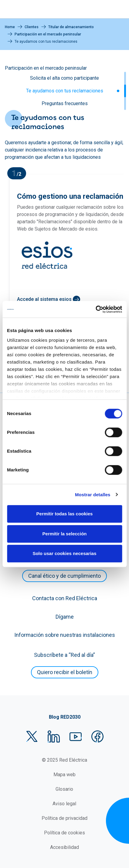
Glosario (64, 789)
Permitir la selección (65, 534)
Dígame (65, 617)
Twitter (32, 737)
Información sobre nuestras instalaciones (65, 635)
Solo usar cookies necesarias (64, 553)
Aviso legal (64, 804)
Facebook (97, 737)
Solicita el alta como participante (64, 78)
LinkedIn (54, 737)
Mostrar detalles (93, 495)
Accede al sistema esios (44, 299)
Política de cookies (64, 833)
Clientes (32, 27)
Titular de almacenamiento (71, 27)
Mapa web (64, 775)
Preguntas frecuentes (65, 103)
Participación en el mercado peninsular (48, 34)
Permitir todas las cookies (65, 514)
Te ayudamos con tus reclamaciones (65, 91)
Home (10, 27)
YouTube (76, 737)
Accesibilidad (64, 847)
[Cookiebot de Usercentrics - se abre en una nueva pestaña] (95, 309)
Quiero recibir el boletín (65, 672)
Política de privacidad (64, 818)
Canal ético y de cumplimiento (64, 576)
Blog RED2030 (65, 717)
